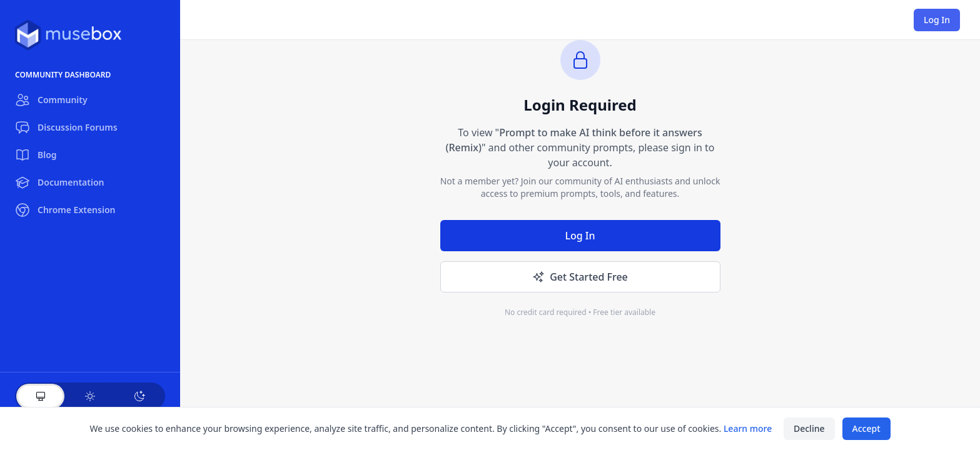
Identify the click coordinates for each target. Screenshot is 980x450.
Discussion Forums (66, 127)
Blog (36, 155)
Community (51, 100)
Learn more (748, 428)
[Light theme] (90, 396)
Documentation (60, 182)
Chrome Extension (65, 210)
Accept (866, 428)
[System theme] (40, 396)
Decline (809, 428)
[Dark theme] (140, 396)
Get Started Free (580, 277)
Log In (937, 20)
